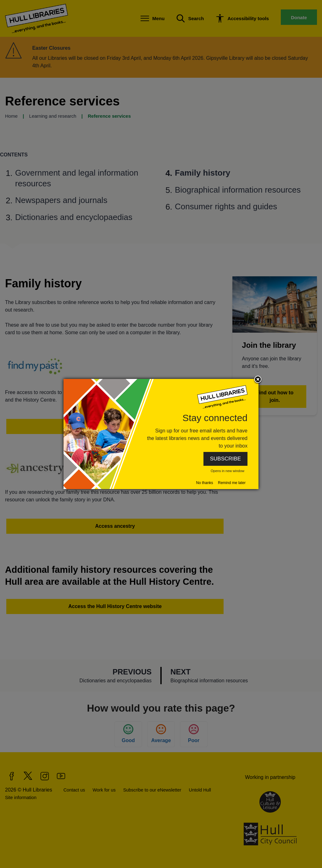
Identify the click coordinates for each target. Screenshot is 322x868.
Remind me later (232, 483)
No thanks (205, 483)
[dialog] (161, 434)
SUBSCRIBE (225, 459)
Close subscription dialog (258, 380)
